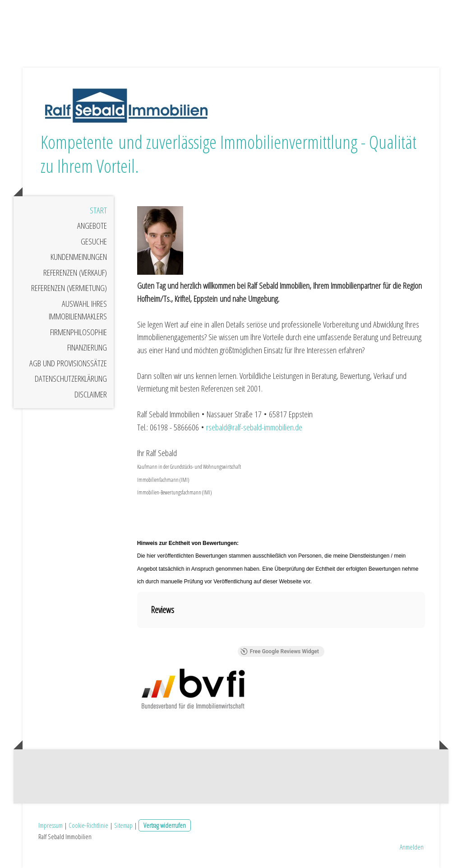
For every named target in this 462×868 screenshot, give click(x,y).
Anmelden (412, 847)
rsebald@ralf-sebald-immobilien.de (254, 427)
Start (98, 210)
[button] (137, 637)
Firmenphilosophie (79, 332)
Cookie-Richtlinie (88, 825)
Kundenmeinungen (79, 257)
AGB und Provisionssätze (68, 363)
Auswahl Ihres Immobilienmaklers (78, 310)
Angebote (92, 226)
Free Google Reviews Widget (280, 651)
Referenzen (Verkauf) (75, 272)
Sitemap (123, 825)
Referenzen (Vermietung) (69, 288)
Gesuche (94, 241)
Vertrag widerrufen (165, 825)
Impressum (51, 825)
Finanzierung (87, 347)
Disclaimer (91, 394)
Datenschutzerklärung (71, 379)
